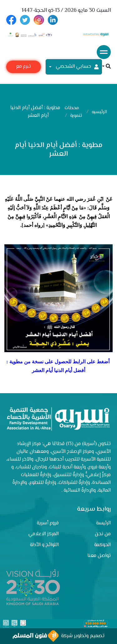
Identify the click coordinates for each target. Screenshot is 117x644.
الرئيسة (103, 523)
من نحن (103, 534)
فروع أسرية (48, 523)
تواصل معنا (99, 556)
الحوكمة (102, 545)
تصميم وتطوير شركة (58, 636)
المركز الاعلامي (44, 534)
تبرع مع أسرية (23, 68)
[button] (106, 67)
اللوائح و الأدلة (44, 545)
